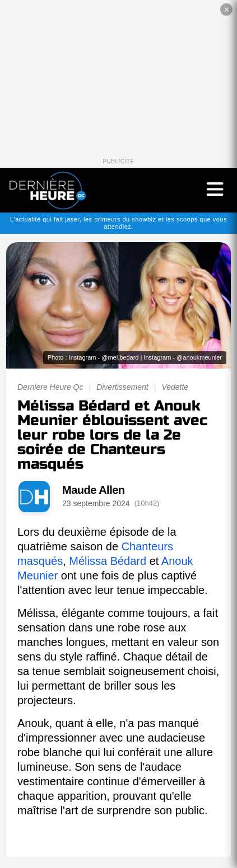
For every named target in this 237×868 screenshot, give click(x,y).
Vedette (175, 387)
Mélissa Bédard (108, 561)
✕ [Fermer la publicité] (227, 10)
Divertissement (122, 387)
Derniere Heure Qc (50, 387)
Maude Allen (94, 490)
